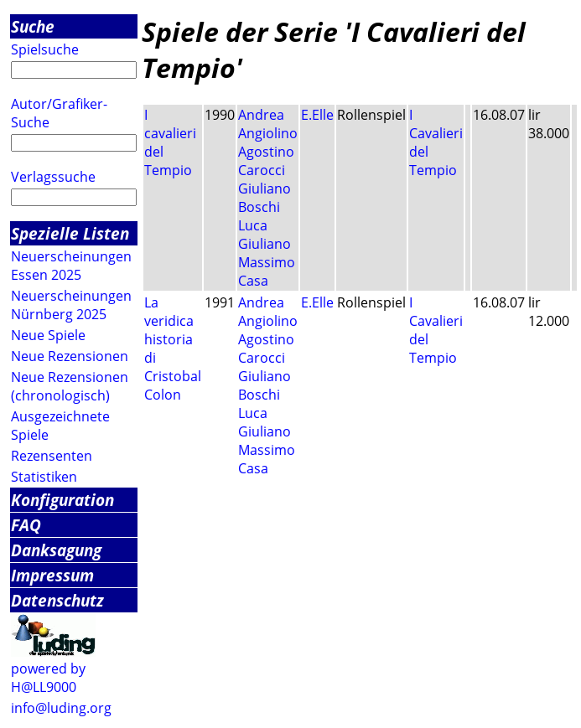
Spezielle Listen (70, 233)
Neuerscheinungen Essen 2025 (71, 266)
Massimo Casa (267, 271)
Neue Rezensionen (70, 356)
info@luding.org (61, 708)
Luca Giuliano (265, 235)
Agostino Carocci (266, 161)
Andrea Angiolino (268, 124)
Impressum (52, 575)
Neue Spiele (48, 335)
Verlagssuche (53, 177)
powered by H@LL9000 (48, 678)
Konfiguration (62, 500)
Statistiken (44, 477)
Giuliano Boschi (265, 198)
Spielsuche (45, 49)
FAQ (26, 525)
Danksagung (56, 550)
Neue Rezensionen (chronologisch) (70, 386)
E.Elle (317, 115)
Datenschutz (57, 600)
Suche (33, 26)
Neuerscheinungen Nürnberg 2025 (71, 305)
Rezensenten (52, 456)
